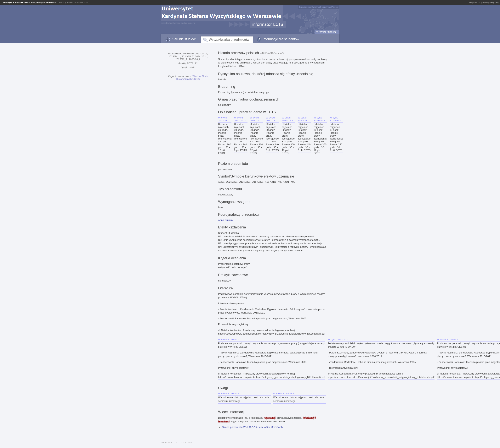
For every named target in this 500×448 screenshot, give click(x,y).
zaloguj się (494, 2)
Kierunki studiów (184, 39)
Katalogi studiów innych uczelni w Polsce (318, 7)
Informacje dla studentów (281, 39)
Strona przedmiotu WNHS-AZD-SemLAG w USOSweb (252, 427)
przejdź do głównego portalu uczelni (178, 23)
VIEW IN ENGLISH (327, 32)
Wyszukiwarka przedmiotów (229, 40)
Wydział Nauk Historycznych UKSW (192, 78)
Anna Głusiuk (226, 220)
